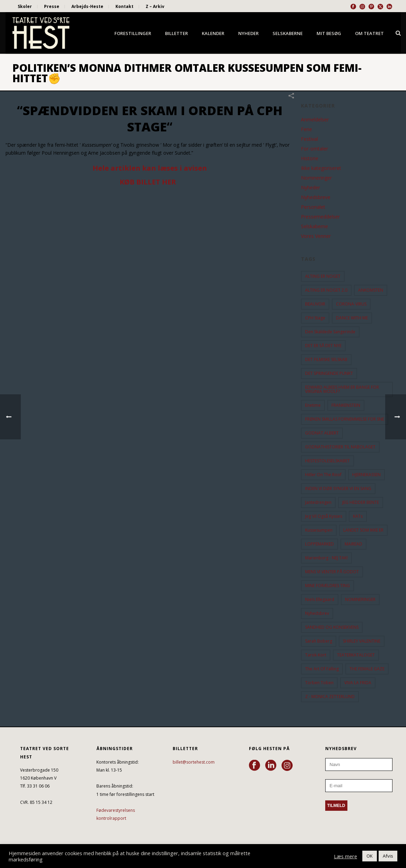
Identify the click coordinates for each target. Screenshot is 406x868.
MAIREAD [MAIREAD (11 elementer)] (353, 544)
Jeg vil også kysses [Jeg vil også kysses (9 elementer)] (324, 516)
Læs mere (345, 856)
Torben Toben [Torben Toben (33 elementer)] (319, 683)
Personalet (313, 207)
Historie (310, 158)
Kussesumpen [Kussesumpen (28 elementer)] (319, 530)
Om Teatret (369, 33)
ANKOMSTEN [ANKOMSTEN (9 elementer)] (371, 290)
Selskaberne (288, 33)
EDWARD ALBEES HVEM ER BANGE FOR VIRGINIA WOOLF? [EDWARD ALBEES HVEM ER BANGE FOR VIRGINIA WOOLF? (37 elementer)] (342, 389)
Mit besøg (329, 33)
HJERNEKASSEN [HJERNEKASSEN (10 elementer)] (366, 475)
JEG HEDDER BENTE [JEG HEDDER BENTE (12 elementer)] (361, 502)
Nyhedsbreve (316, 197)
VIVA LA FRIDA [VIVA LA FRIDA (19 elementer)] (358, 683)
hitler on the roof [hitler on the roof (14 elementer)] (323, 475)
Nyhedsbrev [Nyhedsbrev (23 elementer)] (317, 613)
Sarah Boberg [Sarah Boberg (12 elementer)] (319, 641)
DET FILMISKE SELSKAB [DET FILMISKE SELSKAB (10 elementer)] (326, 359)
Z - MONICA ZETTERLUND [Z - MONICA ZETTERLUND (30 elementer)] (330, 697)
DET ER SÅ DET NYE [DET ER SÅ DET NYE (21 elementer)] (323, 346)
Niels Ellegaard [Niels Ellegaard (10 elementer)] (320, 599)
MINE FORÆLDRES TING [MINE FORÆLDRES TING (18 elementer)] (327, 586)
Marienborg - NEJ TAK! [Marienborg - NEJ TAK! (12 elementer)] (326, 558)
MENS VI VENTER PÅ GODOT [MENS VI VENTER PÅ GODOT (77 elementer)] (332, 572)
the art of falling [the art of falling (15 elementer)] (322, 669)
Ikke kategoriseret (321, 168)
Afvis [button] (388, 856)
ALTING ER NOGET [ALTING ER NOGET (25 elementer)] (323, 276)
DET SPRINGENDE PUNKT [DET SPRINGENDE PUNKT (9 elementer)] (329, 373)
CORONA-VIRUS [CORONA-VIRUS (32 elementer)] (351, 304)
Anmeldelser (315, 120)
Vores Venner (316, 236)
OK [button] (370, 856)
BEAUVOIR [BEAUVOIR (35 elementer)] (315, 304)
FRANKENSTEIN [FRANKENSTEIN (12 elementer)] (346, 405)
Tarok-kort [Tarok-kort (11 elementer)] (316, 655)
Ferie (306, 129)
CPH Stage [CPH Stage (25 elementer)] (315, 318)
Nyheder (248, 33)
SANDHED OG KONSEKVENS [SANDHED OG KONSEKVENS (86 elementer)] (332, 627)
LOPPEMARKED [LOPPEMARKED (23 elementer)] (319, 544)
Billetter (176, 33)
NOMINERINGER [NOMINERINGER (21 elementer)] (360, 599)
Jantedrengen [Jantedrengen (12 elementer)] (318, 502)
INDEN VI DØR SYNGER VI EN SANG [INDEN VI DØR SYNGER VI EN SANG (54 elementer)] (338, 488)
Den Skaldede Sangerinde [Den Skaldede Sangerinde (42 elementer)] (330, 332)
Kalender (213, 33)
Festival (309, 139)
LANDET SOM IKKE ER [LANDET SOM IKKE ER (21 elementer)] (363, 530)
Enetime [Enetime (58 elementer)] (313, 405)
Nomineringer (316, 178)
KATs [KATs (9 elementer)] (358, 516)
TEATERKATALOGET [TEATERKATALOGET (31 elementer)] (356, 655)
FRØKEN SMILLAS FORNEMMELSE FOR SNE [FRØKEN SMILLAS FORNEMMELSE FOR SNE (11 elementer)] (345, 419)
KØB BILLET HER (148, 182)
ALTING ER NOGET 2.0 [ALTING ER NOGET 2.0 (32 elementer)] (326, 290)
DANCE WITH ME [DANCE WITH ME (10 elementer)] (352, 318)
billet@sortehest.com (194, 762)
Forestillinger (133, 33)
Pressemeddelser (320, 217)
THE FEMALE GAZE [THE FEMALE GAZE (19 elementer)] (367, 669)
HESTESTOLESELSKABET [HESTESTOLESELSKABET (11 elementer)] (327, 461)
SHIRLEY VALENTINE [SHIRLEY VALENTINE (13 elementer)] (362, 641)
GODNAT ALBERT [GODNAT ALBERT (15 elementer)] (322, 433)
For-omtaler (314, 149)
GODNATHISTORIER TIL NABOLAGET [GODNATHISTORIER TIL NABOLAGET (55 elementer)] (340, 447)
